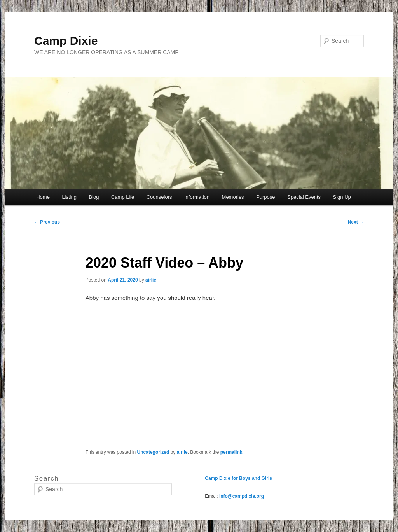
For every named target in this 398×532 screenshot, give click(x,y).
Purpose (265, 197)
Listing (69, 197)
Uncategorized (153, 452)
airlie (151, 280)
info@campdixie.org (242, 496)
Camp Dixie (66, 41)
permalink (231, 452)
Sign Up (342, 197)
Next (356, 222)
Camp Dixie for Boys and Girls (238, 478)
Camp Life (123, 197)
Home (43, 197)
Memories (233, 197)
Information (197, 197)
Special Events (304, 197)
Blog (94, 197)
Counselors (159, 197)
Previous (47, 222)
